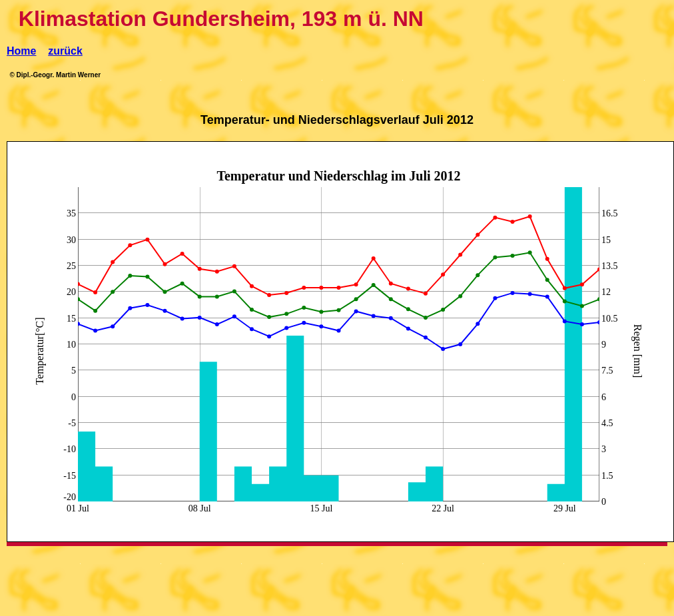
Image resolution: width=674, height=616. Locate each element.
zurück (65, 51)
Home (21, 51)
